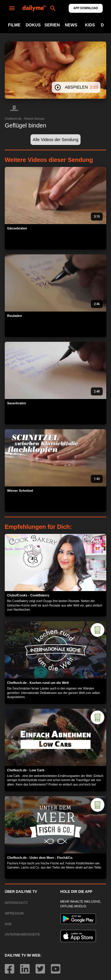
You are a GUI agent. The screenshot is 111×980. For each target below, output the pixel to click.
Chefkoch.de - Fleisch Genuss (25, 119)
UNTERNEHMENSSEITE (22, 934)
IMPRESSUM (14, 913)
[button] (14, 108)
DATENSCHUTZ (16, 903)
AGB (8, 924)
